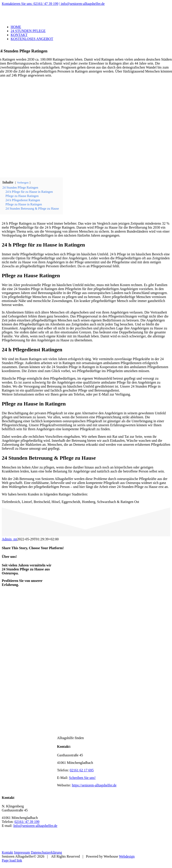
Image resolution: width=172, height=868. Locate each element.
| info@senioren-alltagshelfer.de (82, 4)
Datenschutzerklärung (46, 852)
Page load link (12, 860)
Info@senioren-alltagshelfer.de (35, 826)
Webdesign (127, 856)
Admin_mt (9, 539)
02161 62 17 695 (82, 770)
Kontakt (8, 852)
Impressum (22, 852)
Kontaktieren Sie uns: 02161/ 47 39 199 (30, 4)
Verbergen (23, 183)
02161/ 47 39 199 (27, 822)
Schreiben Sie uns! (82, 778)
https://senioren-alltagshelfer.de (94, 785)
